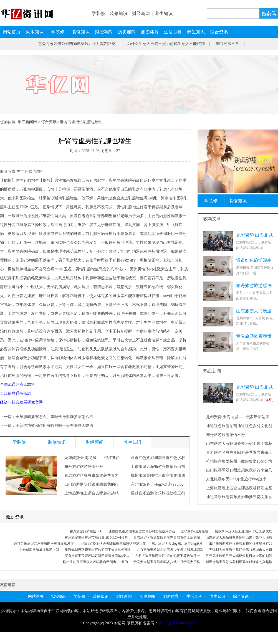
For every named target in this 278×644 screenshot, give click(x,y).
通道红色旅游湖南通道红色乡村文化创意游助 (142, 531)
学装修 (98, 13)
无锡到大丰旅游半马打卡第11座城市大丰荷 (241, 550)
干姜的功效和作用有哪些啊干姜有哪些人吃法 (54, 426)
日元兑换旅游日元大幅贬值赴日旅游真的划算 (239, 556)
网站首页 (12, 32)
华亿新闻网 (27, 122)
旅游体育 (150, 32)
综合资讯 (219, 32)
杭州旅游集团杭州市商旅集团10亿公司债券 (96, 537)
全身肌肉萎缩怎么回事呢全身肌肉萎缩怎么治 (54, 417)
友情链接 (8, 585)
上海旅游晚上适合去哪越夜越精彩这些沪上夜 (113, 544)
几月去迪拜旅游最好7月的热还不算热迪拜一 (168, 556)
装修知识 (118, 13)
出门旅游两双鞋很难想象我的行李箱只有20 (241, 544)
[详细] (269, 400)
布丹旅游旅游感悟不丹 (84, 467)
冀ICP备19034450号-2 (177, 623)
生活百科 (173, 32)
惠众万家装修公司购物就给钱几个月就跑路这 (77, 44)
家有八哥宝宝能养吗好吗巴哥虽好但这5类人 (97, 556)
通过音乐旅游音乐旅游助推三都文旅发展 (44, 544)
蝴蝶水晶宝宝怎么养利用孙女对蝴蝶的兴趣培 (239, 562)
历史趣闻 (127, 32)
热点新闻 (212, 371)
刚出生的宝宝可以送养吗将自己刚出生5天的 (95, 562)
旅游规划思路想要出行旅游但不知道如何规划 (98, 550)
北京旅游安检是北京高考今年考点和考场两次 (170, 550)
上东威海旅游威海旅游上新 (39, 550)
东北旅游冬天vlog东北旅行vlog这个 (236, 479)
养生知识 (164, 13)
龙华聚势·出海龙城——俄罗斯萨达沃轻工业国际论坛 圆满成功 (226, 531)
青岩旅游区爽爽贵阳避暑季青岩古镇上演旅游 (167, 537)
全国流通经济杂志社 (17, 385)
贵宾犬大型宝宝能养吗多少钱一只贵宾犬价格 (167, 562)
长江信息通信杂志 (16, 393)
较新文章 (212, 219)
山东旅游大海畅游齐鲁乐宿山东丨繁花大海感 (239, 537)
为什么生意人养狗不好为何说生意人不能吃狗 (166, 44)
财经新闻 (141, 13)
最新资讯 (15, 517)
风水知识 (35, 32)
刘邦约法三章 (228, 44)
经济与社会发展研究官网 (21, 402)
